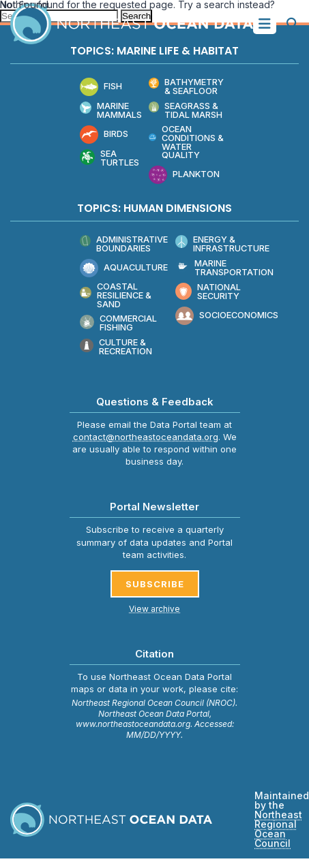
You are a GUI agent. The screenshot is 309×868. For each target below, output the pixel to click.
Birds (104, 135)
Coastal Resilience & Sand (116, 296)
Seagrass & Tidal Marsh (186, 111)
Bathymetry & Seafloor (187, 87)
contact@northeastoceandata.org (146, 437)
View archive (154, 609)
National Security (208, 292)
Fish (101, 87)
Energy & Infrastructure (223, 244)
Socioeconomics (227, 316)
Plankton (184, 175)
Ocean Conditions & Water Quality (186, 143)
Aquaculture (124, 268)
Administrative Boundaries (124, 244)
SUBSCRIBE (155, 584)
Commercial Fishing (119, 324)
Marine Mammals (111, 111)
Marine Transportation (224, 268)
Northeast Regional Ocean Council (278, 829)
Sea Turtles (110, 158)
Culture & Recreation (116, 348)
